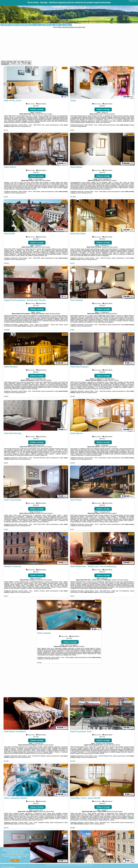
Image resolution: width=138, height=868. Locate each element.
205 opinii (52, 314)
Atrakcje (57, 25)
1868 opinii (76, 646)
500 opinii (111, 380)
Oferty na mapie (17, 25)
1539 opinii (44, 513)
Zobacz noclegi (37, 109)
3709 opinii (106, 114)
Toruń (65, 68)
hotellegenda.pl (133, 1)
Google (5, 850)
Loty (37, 25)
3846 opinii (44, 114)
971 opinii (46, 745)
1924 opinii (112, 745)
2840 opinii (108, 513)
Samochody (47, 25)
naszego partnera (25, 126)
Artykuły (67, 25)
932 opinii (46, 812)
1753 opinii (120, 580)
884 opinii (44, 580)
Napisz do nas (89, 865)
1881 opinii (42, 181)
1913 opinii (42, 247)
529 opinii (108, 181)
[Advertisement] (69, 44)
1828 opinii (109, 314)
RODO (19, 858)
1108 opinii (43, 380)
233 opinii (44, 447)
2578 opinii (109, 447)
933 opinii (115, 812)
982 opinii (110, 247)
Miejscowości (27, 25)
